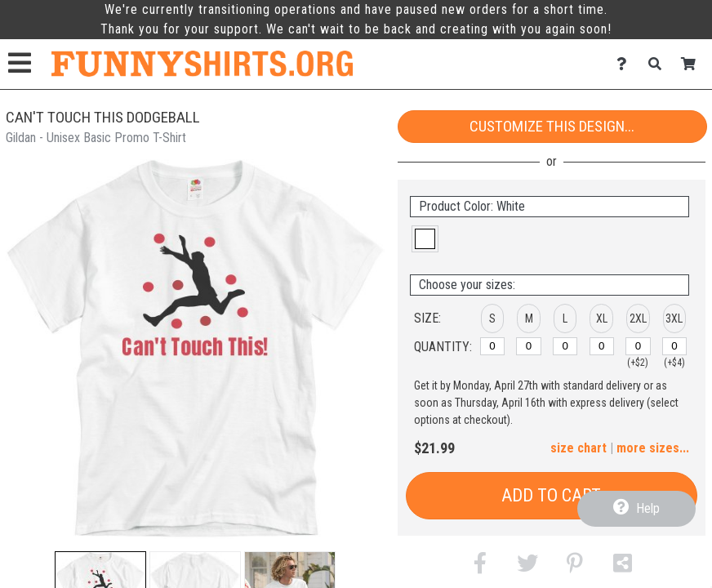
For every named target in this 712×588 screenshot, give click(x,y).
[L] (565, 346)
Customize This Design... (552, 126)
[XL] (602, 346)
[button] (425, 239)
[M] (528, 346)
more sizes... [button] (653, 448)
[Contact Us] (626, 64)
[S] (492, 346)
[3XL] (674, 346)
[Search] (659, 64)
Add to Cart (551, 495)
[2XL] (638, 346)
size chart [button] (578, 448)
